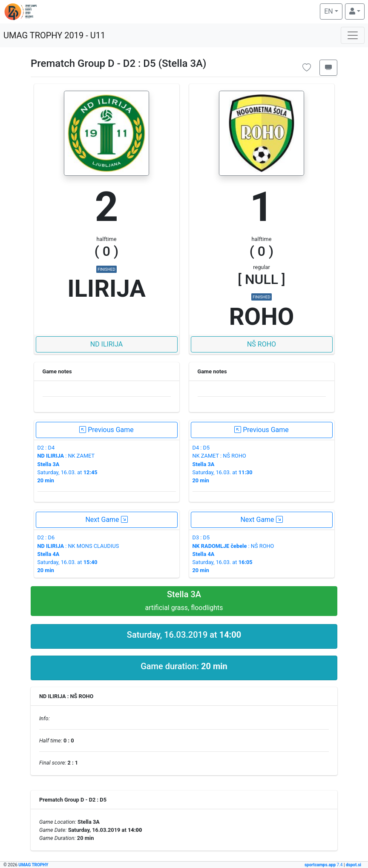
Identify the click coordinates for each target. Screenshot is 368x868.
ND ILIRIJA (107, 344)
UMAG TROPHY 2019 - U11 (54, 35)
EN (333, 11)
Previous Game (106, 430)
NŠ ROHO (262, 344)
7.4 (324, 865)
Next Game (106, 520)
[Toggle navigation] (353, 35)
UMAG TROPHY (33, 865)
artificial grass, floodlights (184, 600)
